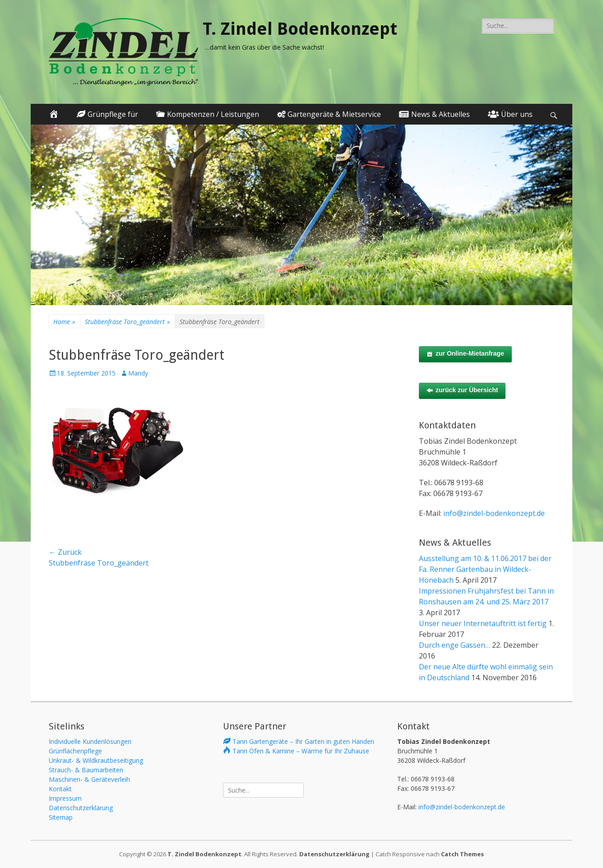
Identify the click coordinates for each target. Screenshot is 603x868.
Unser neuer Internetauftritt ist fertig (483, 623)
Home (64, 322)
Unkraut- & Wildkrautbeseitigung (96, 760)
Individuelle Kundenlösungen (90, 741)
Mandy (138, 373)
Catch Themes (462, 854)
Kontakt (60, 789)
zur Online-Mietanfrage (465, 354)
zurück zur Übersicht (462, 390)
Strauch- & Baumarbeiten (86, 770)
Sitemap (61, 817)
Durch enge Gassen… (455, 645)
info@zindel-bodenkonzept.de (494, 513)
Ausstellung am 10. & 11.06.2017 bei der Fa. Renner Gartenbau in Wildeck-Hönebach (485, 569)
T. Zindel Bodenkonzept (300, 29)
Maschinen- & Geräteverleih (89, 779)
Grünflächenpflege (75, 751)
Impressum (65, 798)
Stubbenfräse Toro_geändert (128, 322)
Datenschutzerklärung (81, 808)
